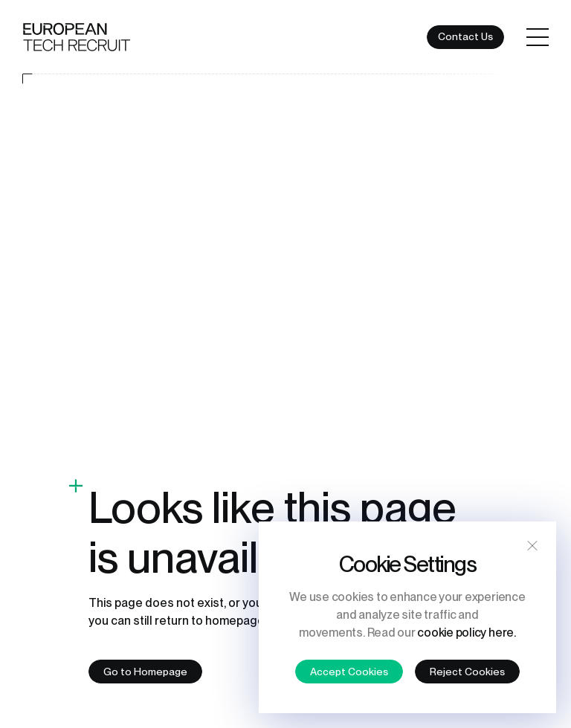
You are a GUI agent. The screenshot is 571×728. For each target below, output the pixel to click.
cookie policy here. (466, 633)
